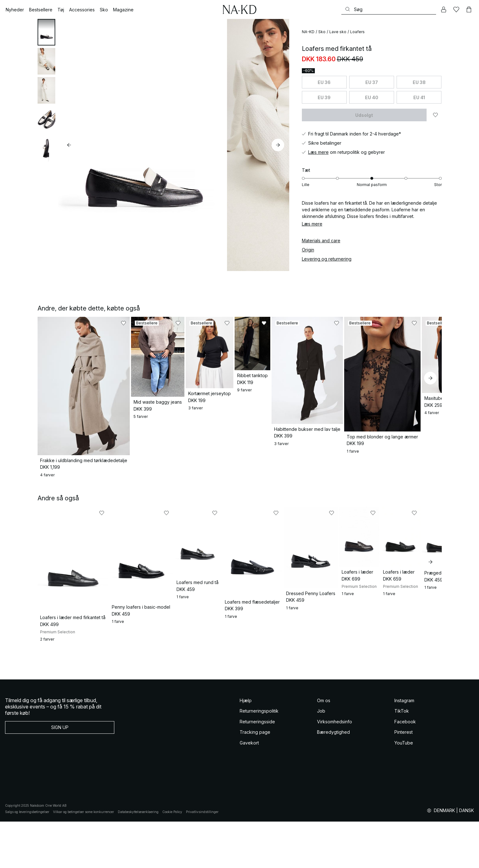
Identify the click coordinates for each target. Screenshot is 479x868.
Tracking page (255, 778)
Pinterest (404, 778)
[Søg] (389, 9)
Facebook (405, 768)
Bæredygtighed (333, 778)
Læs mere (318, 152)
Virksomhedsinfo (335, 768)
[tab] (46, 32)
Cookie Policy (172, 858)
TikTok (402, 757)
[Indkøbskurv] (469, 9)
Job (321, 757)
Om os (324, 747)
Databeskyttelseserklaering (138, 858)
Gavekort (249, 789)
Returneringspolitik (259, 757)
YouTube (404, 789)
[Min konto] (444, 9)
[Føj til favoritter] (435, 115)
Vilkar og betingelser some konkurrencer (84, 858)
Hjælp (246, 747)
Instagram (404, 747)
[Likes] (456, 9)
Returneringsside (257, 768)
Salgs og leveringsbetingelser (27, 858)
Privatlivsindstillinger (202, 858)
